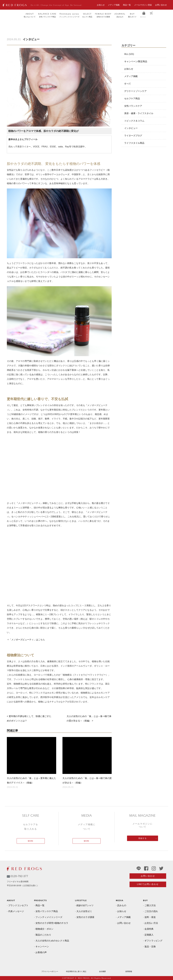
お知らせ (101, 5)
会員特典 (149, 929)
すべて (128, 84)
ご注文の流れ (151, 911)
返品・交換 (150, 947)
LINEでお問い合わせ (148, 884)
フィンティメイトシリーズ (69, 15)
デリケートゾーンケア (135, 91)
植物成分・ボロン (44, 929)
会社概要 (102, 971)
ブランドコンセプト (18, 905)
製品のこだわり (43, 935)
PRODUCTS (40, 901)
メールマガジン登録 (143, 5)
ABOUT (11, 901)
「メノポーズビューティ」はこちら (27, 640)
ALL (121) (129, 54)
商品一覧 (127, 5)
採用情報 (129, 971)
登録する (143, 838)
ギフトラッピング (153, 941)
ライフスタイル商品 (134, 143)
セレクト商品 (87, 15)
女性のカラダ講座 (103, 15)
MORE (31, 841)
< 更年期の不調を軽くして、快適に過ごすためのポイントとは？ (29, 718)
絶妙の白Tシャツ (85, 905)
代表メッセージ (16, 911)
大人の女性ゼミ (84, 911)
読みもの (120, 15)
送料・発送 (150, 917)
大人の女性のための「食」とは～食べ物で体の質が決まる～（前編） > (89, 718)
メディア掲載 (114, 5)
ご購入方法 (150, 905)
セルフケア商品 (132, 99)
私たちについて (30, 15)
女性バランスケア (133, 106)
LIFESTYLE (81, 901)
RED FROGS (84, 978)
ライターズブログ (133, 136)
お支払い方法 (151, 923)
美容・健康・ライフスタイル (139, 113)
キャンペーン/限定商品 (136, 61)
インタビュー (31, 39)
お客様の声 (41, 952)
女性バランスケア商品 (47, 15)
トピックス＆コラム (134, 121)
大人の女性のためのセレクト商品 (52, 941)
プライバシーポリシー (50, 971)
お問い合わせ (161, 5)
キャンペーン (42, 947)
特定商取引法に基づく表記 (76, 971)
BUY (145, 901)
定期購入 (149, 935)
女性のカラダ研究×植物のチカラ (52, 923)
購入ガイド (132, 15)
